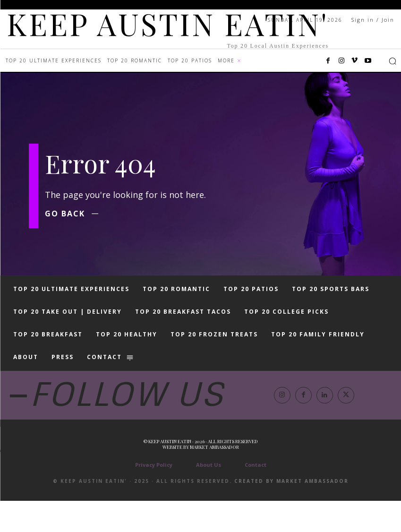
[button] (392, 61)
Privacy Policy (154, 496)
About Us (209, 496)
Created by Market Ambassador (291, 512)
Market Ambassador (214, 478)
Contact (256, 496)
